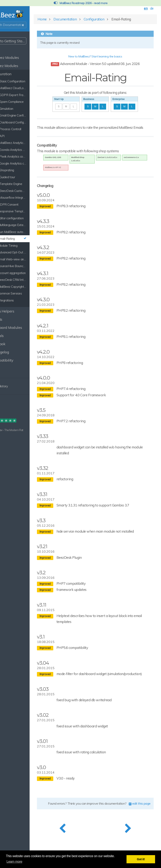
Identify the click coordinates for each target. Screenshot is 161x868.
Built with (9, 430)
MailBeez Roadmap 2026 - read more (81, 3)
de (149, 9)
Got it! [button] (141, 859)
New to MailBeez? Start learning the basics (104, 57)
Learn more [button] (14, 862)
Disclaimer (9, 412)
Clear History (14, 386)
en (143, 9)
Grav (17, 430)
